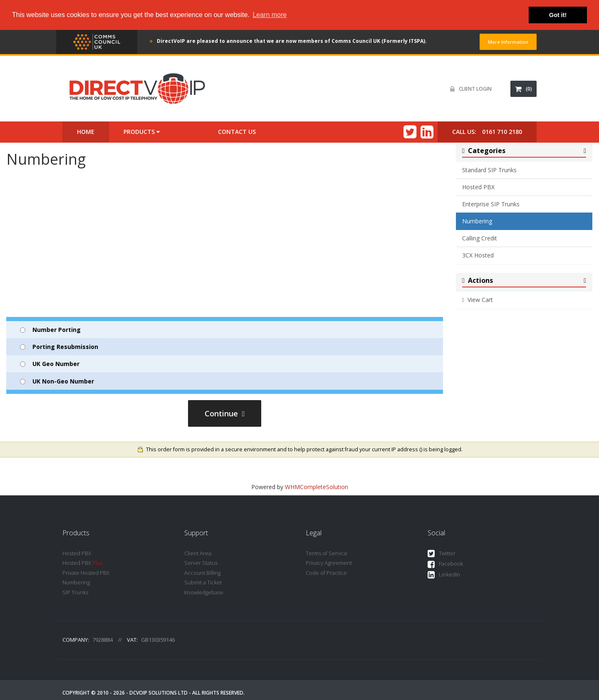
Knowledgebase (204, 592)
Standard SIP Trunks (489, 170)
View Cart (478, 300)
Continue (225, 413)
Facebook (445, 564)
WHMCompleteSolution (317, 487)
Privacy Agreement (329, 563)
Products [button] (142, 132)
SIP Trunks (75, 592)
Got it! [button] (558, 15)
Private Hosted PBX (86, 573)
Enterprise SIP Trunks (491, 204)
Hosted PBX (478, 187)
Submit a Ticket (203, 582)
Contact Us (237, 132)
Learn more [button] (270, 15)
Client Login (469, 89)
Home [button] (86, 132)
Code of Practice (326, 573)
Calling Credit (480, 238)
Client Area (198, 553)
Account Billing (202, 573)
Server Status (201, 563)
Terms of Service (327, 553)
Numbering (477, 221)
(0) (524, 89)
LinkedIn (444, 575)
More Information (508, 42)
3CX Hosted (478, 255)
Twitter (442, 554)
